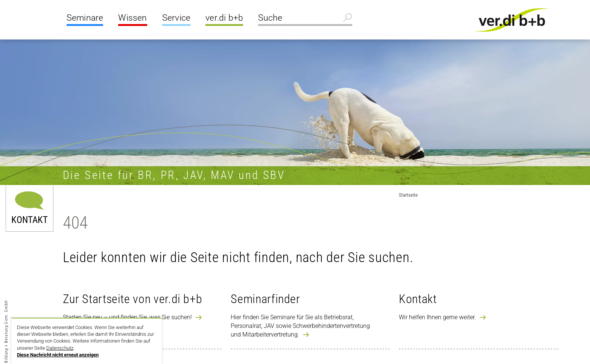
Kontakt (30, 219)
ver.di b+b (224, 18)
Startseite (408, 195)
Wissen (132, 18)
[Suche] (305, 19)
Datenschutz (60, 348)
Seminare (85, 18)
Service (176, 18)
